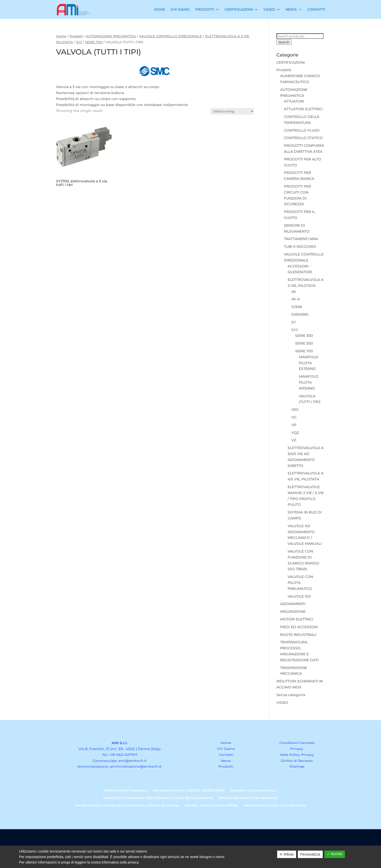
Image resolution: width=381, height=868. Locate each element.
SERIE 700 (94, 42)
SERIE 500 (304, 343)
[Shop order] (232, 111)
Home (159, 9)
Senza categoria (291, 695)
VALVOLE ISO (299, 596)
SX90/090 (300, 314)
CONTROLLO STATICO (303, 138)
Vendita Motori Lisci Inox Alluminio (275, 806)
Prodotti (205, 9)
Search (284, 42)
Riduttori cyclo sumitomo (253, 791)
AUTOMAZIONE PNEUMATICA (111, 36)
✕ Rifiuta (287, 854)
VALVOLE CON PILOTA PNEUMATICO (300, 583)
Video (269, 9)
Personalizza (310, 854)
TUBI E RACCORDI (300, 247)
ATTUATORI (294, 101)
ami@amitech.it (132, 761)
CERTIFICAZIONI (291, 62)
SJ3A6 (297, 307)
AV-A (296, 299)
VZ (294, 440)
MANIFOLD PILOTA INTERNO (309, 382)
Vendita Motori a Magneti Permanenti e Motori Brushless (127, 806)
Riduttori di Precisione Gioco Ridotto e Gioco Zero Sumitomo (158, 798)
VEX (295, 409)
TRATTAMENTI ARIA (301, 239)
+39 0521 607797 (123, 755)
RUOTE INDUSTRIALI (298, 635)
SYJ (79, 42)
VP (294, 425)
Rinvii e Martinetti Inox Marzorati (248, 798)
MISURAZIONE (293, 612)
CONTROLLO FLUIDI (302, 130)
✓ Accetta (335, 854)
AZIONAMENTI (293, 604)
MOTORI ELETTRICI (297, 619)
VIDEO (282, 703)
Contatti (316, 9)
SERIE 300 (304, 336)
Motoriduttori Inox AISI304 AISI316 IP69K (189, 791)
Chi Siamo (180, 9)
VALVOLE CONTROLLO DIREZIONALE (171, 36)
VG (294, 417)
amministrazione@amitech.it (136, 766)
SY (294, 322)
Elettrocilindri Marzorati (126, 791)
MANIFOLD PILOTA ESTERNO (309, 363)
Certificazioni (239, 9)
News (291, 9)
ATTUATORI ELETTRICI (303, 109)
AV (294, 292)
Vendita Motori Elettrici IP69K (211, 806)
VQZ (295, 433)
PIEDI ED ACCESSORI (299, 627)
